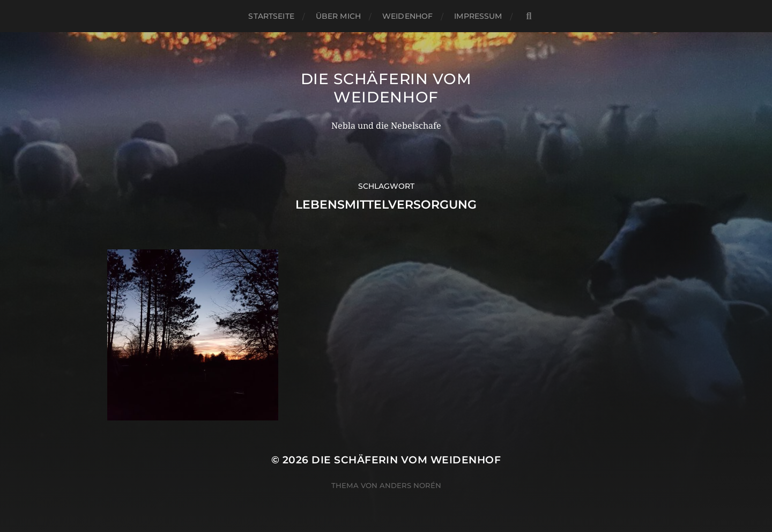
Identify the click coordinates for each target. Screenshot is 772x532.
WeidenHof (407, 16)
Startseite (271, 16)
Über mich (338, 16)
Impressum (478, 16)
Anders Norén (410, 485)
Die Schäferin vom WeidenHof (386, 88)
